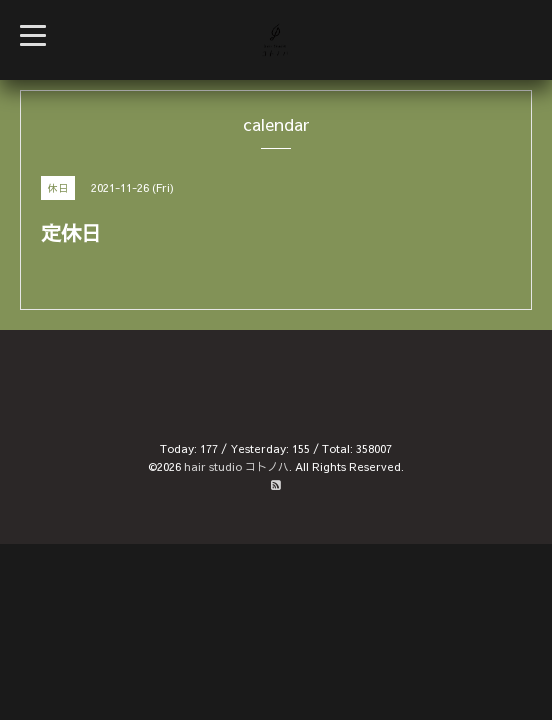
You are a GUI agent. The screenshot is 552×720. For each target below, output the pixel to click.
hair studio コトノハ (236, 466)
